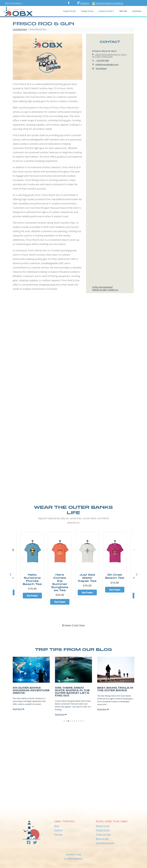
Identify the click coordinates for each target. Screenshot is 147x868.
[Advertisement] (73, 328)
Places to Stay (103, 834)
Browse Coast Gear (73, 625)
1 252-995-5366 (102, 60)
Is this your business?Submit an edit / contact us (105, 288)
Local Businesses (105, 843)
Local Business (20, 29)
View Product (32, 596)
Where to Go (103, 826)
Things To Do (87, 11)
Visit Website (101, 68)
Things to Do (103, 830)
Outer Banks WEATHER (73, 797)
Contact (58, 830)
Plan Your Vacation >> (14, 3)
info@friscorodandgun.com (107, 64)
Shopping (137, 11)
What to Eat (102, 839)
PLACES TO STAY (106, 11)
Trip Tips (123, 11)
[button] (137, 575)
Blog (57, 826)
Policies (58, 834)
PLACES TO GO (69, 11)
